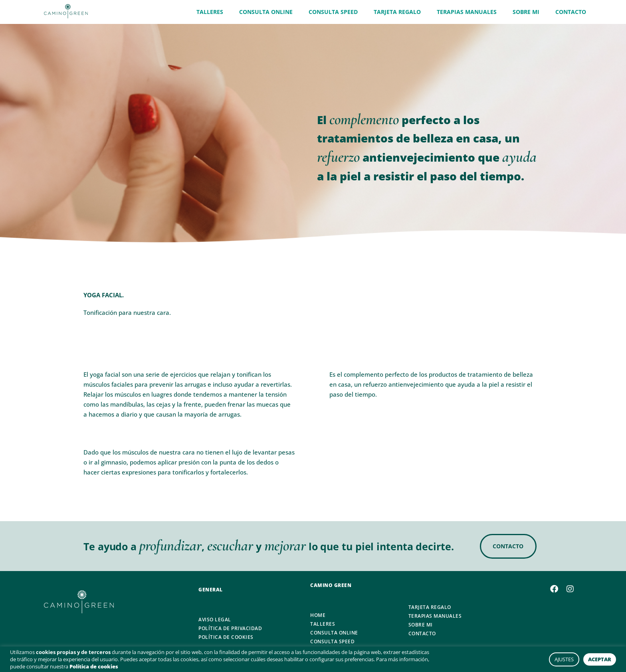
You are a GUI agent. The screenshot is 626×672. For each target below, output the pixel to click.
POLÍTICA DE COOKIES (226, 637)
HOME (318, 615)
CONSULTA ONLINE (266, 12)
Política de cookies (94, 666)
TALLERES (210, 12)
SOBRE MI (526, 12)
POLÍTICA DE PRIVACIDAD (230, 629)
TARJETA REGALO (397, 12)
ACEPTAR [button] (600, 659)
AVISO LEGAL (215, 620)
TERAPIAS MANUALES (467, 12)
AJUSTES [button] (564, 659)
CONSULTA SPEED (333, 12)
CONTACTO (571, 12)
